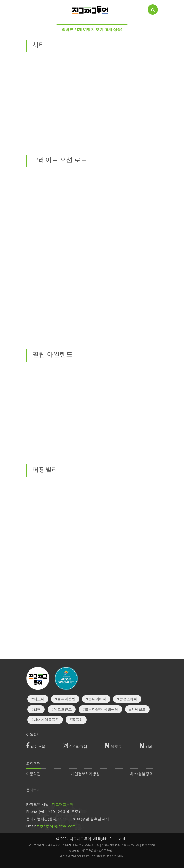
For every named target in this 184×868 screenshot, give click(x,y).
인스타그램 (78, 746)
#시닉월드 (137, 709)
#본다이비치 (96, 699)
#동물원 (76, 720)
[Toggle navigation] (30, 11)
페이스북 (38, 746)
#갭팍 (36, 709)
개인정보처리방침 (85, 774)
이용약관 (33, 774)
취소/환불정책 (141, 774)
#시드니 (38, 699)
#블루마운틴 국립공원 (100, 709)
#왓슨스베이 (127, 699)
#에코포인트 (62, 709)
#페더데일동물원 (45, 720)
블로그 (116, 746)
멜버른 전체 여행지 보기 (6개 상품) (92, 29)
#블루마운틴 (65, 699)
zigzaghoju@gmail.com (56, 826)
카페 (149, 746)
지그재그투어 (63, 804)
